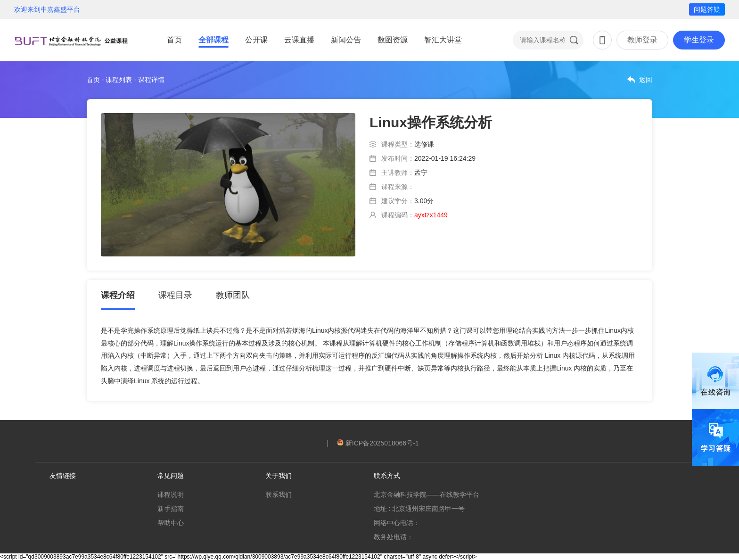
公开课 (256, 40)
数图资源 (393, 40)
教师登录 (642, 40)
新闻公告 (346, 40)
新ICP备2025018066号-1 (378, 443)
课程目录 (175, 295)
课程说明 (171, 494)
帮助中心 (171, 523)
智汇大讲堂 (443, 40)
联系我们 (279, 494)
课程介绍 (118, 295)
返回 (646, 80)
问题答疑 (707, 9)
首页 (174, 40)
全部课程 (213, 40)
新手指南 (171, 509)
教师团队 (233, 295)
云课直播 (299, 40)
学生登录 (699, 40)
